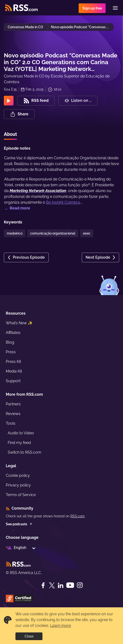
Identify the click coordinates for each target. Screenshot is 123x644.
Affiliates (13, 333)
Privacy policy (18, 485)
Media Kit (14, 371)
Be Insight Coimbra (63, 202)
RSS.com (78, 516)
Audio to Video (21, 433)
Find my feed (19, 443)
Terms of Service (21, 495)
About (10, 134)
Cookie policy (18, 475)
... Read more (17, 208)
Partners (13, 404)
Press (11, 352)
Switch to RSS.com (24, 452)
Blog (10, 342)
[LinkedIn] (61, 585)
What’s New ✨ (19, 323)
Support (13, 381)
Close (29, 636)
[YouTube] (70, 585)
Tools (11, 423)
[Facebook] (43, 585)
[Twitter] (52, 585)
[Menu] (115, 8)
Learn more (61, 626)
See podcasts (19, 524)
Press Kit (13, 362)
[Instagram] (80, 585)
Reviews (13, 414)
